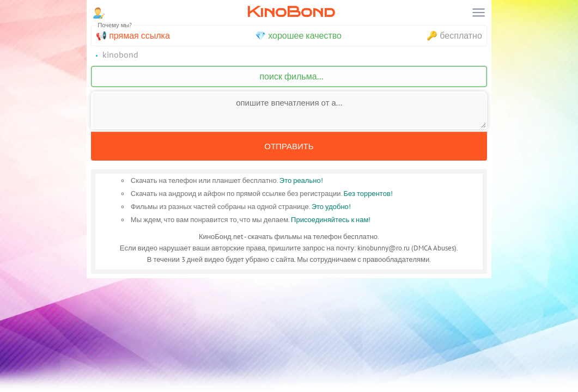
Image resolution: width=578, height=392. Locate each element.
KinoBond (291, 12)
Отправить (289, 146)
